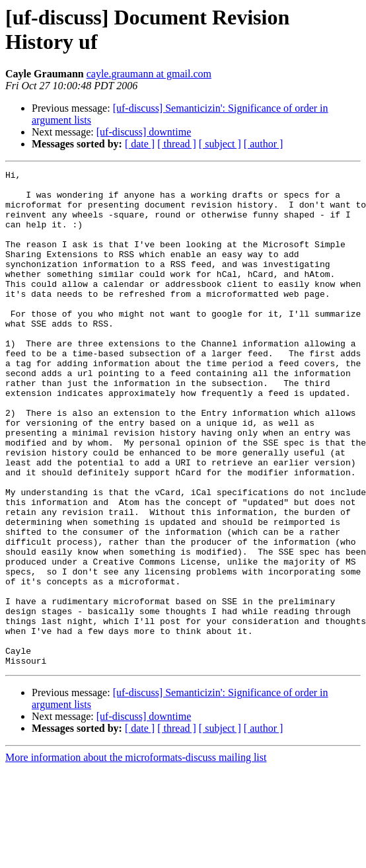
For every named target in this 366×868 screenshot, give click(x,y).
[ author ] (264, 144)
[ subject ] (220, 144)
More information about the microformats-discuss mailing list (136, 856)
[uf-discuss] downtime (144, 132)
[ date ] (140, 144)
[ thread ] (177, 144)
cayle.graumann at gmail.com (149, 74)
